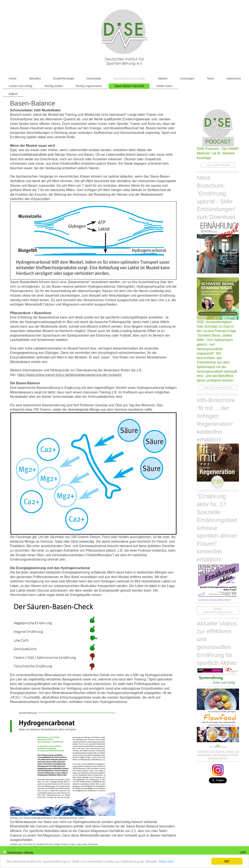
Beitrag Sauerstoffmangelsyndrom (218, 611)
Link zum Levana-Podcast (218, 388)
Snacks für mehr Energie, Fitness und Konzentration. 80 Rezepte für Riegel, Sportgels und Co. (218, 755)
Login (243, 852)
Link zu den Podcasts (218, 165)
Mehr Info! (166, 862)
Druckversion (13, 852)
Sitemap (29, 852)
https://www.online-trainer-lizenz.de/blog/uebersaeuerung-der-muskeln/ (70, 375)
